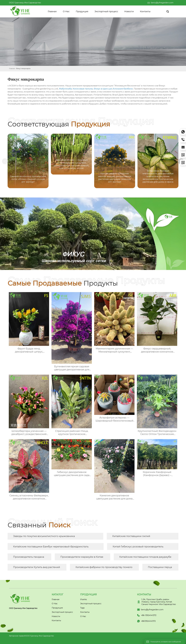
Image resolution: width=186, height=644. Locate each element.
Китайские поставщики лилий (131, 536)
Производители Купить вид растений (37, 567)
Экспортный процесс (91, 604)
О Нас (83, 616)
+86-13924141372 (149, 615)
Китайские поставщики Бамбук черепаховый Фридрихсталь (51, 547)
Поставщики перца (160, 567)
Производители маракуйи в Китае (82, 557)
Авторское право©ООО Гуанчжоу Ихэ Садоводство (31, 636)
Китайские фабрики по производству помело (104, 567)
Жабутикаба (65, 89)
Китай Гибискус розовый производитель (138, 547)
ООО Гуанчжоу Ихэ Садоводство (25, 3)
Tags (82, 608)
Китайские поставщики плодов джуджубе (145, 557)
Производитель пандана (29, 557)
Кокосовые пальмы (83, 89)
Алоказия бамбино (123, 89)
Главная (12, 68)
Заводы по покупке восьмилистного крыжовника (44, 536)
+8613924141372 (148, 621)
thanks (84, 599)
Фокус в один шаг (103, 89)
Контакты (85, 612)
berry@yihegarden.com (162, 3)
